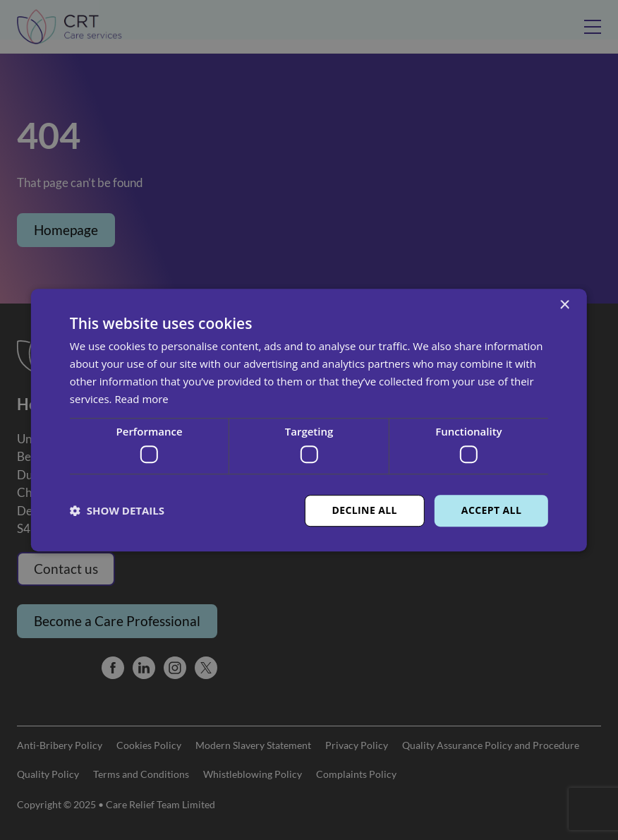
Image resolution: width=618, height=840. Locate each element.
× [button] (564, 305)
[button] (117, 510)
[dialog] (309, 420)
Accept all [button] (491, 510)
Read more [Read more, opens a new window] (141, 399)
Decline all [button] (364, 510)
